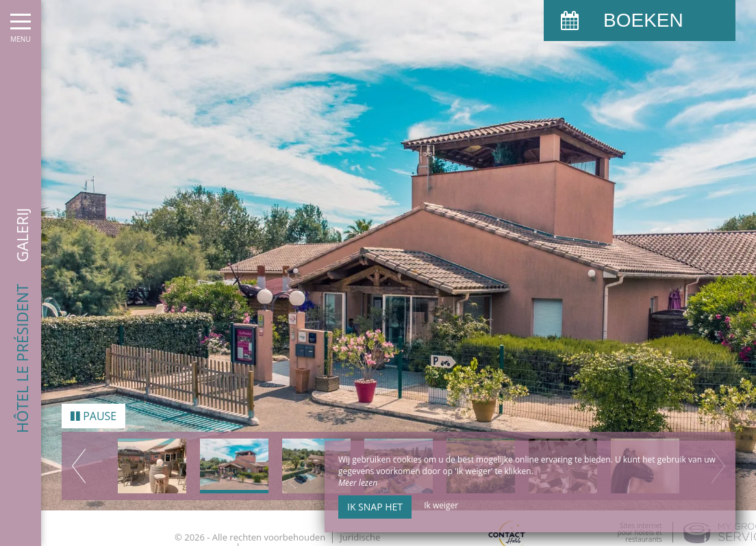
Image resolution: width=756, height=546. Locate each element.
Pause (93, 413)
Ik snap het (375, 507)
